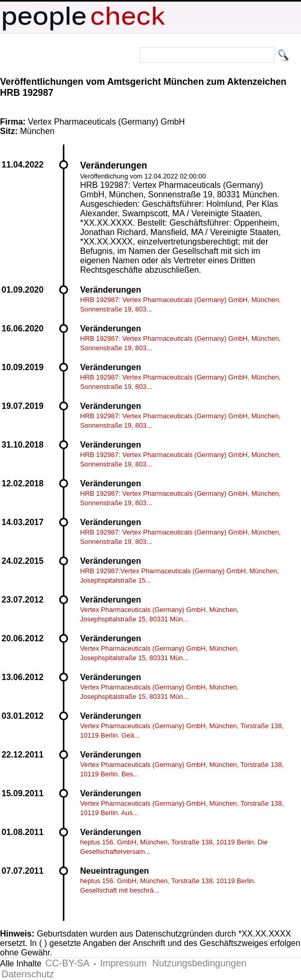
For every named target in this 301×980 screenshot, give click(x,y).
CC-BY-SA (68, 963)
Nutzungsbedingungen (199, 963)
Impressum (123, 963)
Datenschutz (28, 974)
